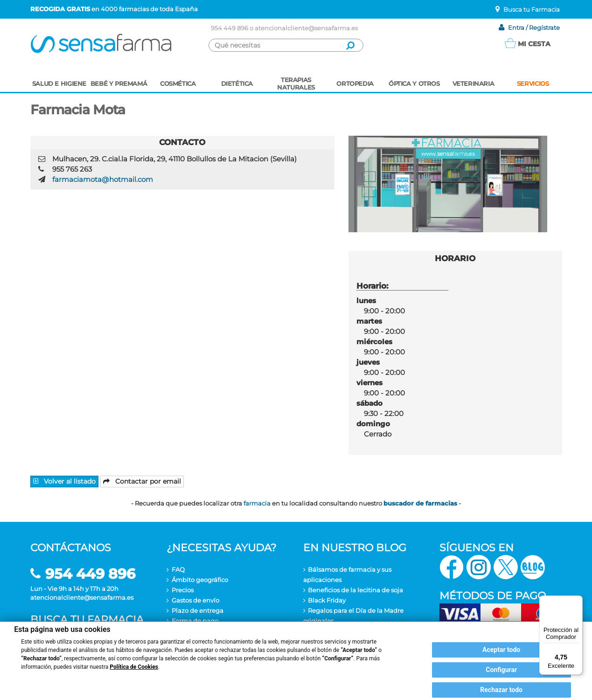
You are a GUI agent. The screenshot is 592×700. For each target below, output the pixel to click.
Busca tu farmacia (87, 620)
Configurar (501, 670)
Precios (183, 590)
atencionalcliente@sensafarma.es (306, 28)
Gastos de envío (195, 600)
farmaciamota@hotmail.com (103, 179)
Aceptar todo (501, 650)
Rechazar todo (501, 690)
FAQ (178, 569)
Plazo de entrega (198, 610)
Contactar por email (142, 481)
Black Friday (327, 600)
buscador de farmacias (420, 503)
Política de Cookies (134, 667)
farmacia (257, 503)
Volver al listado (64, 481)
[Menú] (577, 601)
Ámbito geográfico (200, 580)
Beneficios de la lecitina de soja (355, 590)
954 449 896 (230, 28)
